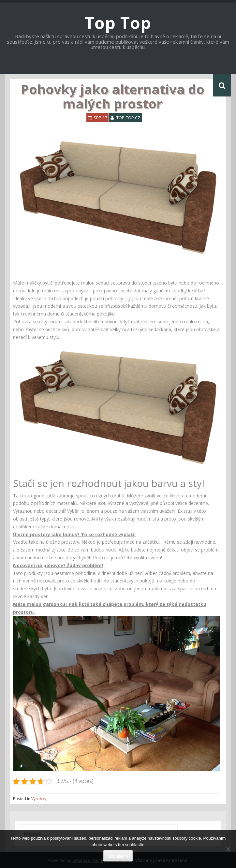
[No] (228, 849)
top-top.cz (128, 118)
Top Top (118, 23)
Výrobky (39, 799)
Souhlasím (118, 856)
